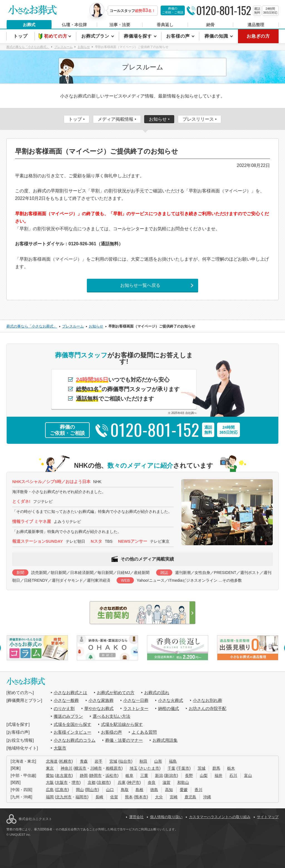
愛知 (50, 775)
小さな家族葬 (101, 700)
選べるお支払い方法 (111, 716)
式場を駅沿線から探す (122, 724)
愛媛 (184, 790)
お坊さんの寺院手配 (207, 708)
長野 (189, 775)
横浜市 (80, 768)
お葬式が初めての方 (116, 693)
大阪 (50, 782)
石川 (233, 775)
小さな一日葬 (136, 700)
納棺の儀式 (169, 708)
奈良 (152, 782)
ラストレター (136, 708)
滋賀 (166, 782)
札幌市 (66, 761)
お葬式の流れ (157, 693)
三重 (144, 775)
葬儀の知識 (217, 36)
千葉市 (183, 768)
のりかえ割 (64, 708)
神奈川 (67, 768)
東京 (50, 768)
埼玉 (134, 768)
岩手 (99, 761)
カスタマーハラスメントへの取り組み (220, 817)
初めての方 (56, 36)
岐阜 (129, 775)
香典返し (165, 25)
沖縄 (207, 797)
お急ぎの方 (258, 36)
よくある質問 (144, 732)
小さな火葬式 (171, 700)
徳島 (154, 790)
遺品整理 (256, 25)
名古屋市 (64, 775)
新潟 (159, 775)
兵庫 (122, 782)
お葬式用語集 (165, 740)
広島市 (62, 790)
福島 (173, 761)
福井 (218, 775)
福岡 (50, 797)
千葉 (171, 768)
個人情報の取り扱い (166, 817)
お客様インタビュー (73, 732)
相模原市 (114, 768)
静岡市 (96, 775)
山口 (110, 790)
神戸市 (134, 782)
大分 (159, 797)
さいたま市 (149, 768)
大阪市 (60, 748)
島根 (139, 790)
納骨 (210, 25)
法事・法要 (120, 25)
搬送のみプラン (68, 716)
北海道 (52, 761)
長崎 (99, 797)
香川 (198, 790)
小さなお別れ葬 (207, 700)
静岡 (84, 775)
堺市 (75, 782)
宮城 (113, 761)
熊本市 (141, 797)
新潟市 (171, 775)
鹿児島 (190, 797)
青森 (84, 761)
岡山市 (92, 790)
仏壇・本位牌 (74, 25)
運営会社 (136, 817)
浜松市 (111, 775)
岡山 (80, 790)
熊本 (129, 797)
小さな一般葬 (66, 700)
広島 (50, 790)
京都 (92, 782)
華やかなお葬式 (99, 708)
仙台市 (125, 761)
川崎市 (96, 768)
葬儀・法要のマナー (124, 740)
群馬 (216, 768)
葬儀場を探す (139, 36)
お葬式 (29, 25)
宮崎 (174, 797)
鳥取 (125, 790)
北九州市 (64, 797)
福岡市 (81, 797)
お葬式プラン (96, 36)
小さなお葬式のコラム (75, 740)
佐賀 (114, 797)
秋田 (143, 761)
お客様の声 (179, 36)
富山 (248, 775)
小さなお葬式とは (70, 693)
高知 (169, 790)
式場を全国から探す (73, 724)
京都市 (104, 782)
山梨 (204, 775)
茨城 (202, 768)
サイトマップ (268, 817)
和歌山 (183, 782)
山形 (158, 761)
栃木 (231, 768)
